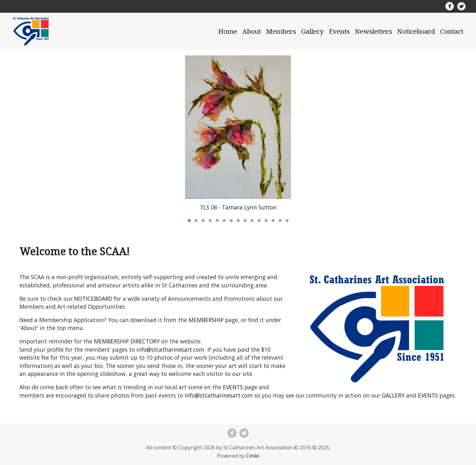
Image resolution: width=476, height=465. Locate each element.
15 (287, 221)
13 (273, 221)
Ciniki (253, 456)
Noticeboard (416, 31)
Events (339, 31)
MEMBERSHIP (206, 320)
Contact (452, 31)
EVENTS (233, 387)
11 (259, 221)
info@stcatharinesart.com (170, 349)
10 (252, 221)
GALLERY (393, 395)
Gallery (312, 31)
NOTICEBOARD (93, 299)
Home (228, 31)
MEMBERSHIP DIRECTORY (127, 341)
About (252, 31)
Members (281, 31)
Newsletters (373, 31)
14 (280, 221)
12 (266, 221)
